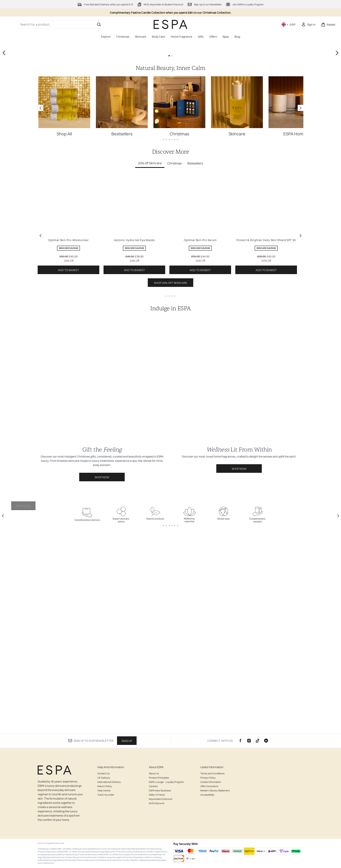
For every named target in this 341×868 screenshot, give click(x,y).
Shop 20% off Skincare (170, 413)
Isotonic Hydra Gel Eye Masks (134, 370)
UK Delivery (104, 778)
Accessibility (207, 795)
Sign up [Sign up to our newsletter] (127, 741)
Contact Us (103, 773)
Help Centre (104, 790)
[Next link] (301, 238)
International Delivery (109, 782)
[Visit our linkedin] (266, 741)
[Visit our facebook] (240, 741)
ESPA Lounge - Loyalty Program (166, 782)
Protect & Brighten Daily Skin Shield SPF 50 (266, 370)
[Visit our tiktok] (258, 741)
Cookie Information (211, 782)
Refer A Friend (157, 795)
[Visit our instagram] (249, 741)
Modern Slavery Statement (215, 790)
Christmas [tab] (174, 293)
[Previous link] (40, 238)
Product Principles (159, 778)
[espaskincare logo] (170, 24)
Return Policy (105, 786)
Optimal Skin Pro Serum (200, 370)
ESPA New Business (160, 790)
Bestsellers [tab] (195, 293)
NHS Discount (157, 803)
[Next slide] (337, 131)
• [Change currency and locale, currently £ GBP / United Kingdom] (289, 24)
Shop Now (23, 149)
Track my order (106, 795)
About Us (154, 773)
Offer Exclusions (209, 786)
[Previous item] (40, 365)
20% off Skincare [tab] (150, 293)
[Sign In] (308, 24)
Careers (153, 786)
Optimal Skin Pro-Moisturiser (68, 370)
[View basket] (328, 24)
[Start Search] (99, 24)
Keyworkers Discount (161, 799)
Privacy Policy (208, 778)
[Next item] (301, 365)
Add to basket (68, 400)
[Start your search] (61, 24)
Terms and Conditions (212, 773)
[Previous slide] (4, 131)
